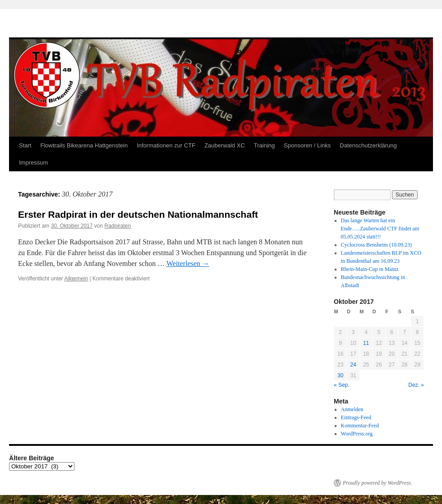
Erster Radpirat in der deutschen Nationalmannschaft (138, 214)
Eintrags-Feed (356, 417)
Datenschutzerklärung (368, 145)
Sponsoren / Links (307, 145)
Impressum (33, 163)
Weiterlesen (188, 263)
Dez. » (416, 385)
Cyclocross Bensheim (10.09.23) (376, 245)
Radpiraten (117, 226)
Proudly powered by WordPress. (378, 483)
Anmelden (352, 409)
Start (25, 145)
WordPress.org (357, 434)
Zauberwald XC (225, 145)
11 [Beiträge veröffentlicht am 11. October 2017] (366, 343)
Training (264, 145)
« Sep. (342, 385)
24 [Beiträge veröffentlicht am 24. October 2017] (353, 365)
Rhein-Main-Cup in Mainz (370, 269)
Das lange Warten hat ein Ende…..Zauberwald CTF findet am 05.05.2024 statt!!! (380, 229)
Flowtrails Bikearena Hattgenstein (84, 145)
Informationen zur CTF (166, 145)
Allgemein (76, 279)
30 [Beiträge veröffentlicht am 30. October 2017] (340, 376)
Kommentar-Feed (360, 426)
